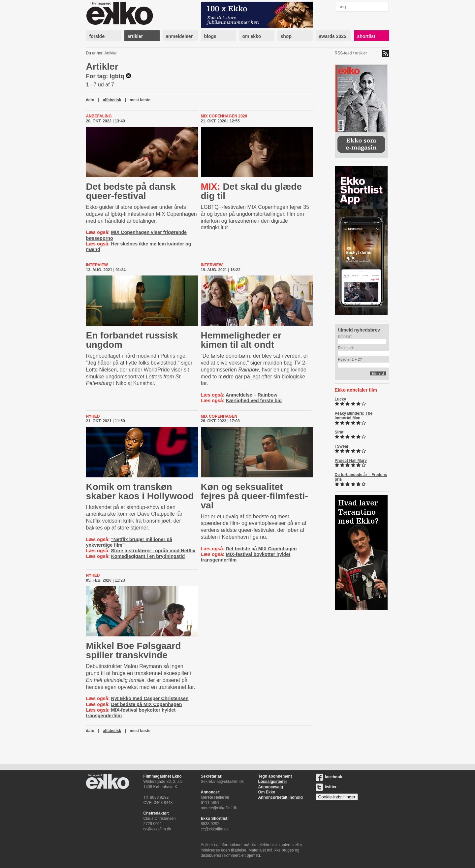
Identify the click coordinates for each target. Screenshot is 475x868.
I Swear (342, 446)
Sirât (339, 432)
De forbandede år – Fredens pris (361, 477)
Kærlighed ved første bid (254, 401)
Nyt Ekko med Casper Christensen (150, 698)
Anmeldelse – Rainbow (252, 395)
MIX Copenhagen (219, 416)
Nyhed (93, 416)
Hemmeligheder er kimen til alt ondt (241, 340)
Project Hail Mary (351, 461)
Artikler (111, 53)
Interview (97, 265)
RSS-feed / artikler (351, 53)
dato (90, 100)
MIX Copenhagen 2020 (224, 116)
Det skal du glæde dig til (252, 191)
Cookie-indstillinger (337, 797)
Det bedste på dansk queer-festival (131, 191)
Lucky (341, 399)
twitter (326, 787)
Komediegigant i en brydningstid (148, 556)
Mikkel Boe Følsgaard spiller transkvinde (134, 650)
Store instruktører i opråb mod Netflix (153, 551)
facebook (329, 777)
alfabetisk (112, 100)
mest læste (140, 100)
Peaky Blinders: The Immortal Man (354, 416)
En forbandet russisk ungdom (132, 340)
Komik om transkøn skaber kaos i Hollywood (140, 491)
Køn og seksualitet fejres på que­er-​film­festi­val (254, 496)
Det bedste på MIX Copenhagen (261, 549)
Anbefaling (99, 116)
